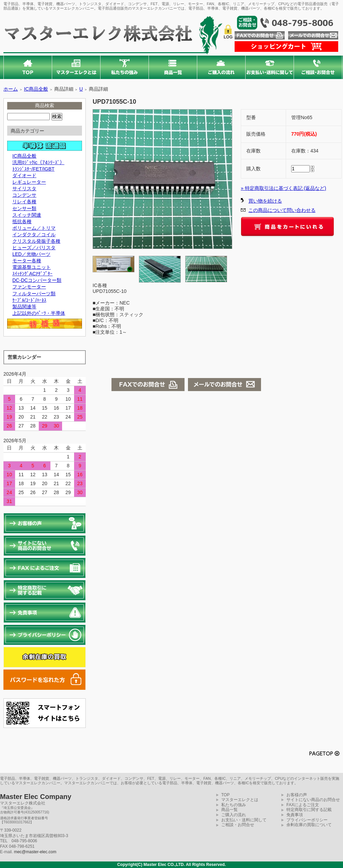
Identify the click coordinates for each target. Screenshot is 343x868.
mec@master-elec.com (35, 852)
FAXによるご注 (301, 805)
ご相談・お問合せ (238, 825)
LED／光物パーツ (31, 254)
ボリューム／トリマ (34, 228)
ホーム (11, 89)
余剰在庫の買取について (309, 825)
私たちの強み (234, 805)
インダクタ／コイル (34, 235)
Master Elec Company (36, 797)
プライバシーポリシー (307, 820)
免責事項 (295, 815)
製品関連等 (24, 307)
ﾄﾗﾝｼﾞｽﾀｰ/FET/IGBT (33, 169)
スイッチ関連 (27, 215)
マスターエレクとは (240, 800)
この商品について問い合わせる (282, 210)
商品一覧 (229, 810)
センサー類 (24, 208)
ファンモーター (29, 287)
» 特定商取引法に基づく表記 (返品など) (283, 188)
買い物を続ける (265, 201)
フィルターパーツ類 (34, 294)
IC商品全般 (36, 89)
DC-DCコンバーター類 (37, 280)
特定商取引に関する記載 (309, 810)
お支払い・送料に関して (244, 820)
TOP (225, 795)
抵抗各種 (22, 221)
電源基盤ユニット (32, 267)
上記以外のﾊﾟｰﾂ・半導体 (39, 313)
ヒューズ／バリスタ (34, 248)
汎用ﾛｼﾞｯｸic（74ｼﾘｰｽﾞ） (38, 162)
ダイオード (24, 175)
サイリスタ (24, 189)
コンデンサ (24, 195)
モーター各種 (27, 261)
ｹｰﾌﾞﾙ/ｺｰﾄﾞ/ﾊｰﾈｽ (29, 300)
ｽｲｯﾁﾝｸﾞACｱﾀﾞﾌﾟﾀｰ (32, 274)
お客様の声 (297, 795)
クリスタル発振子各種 (36, 241)
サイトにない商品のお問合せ (313, 800)
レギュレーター (29, 182)
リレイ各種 (24, 202)
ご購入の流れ (234, 815)
